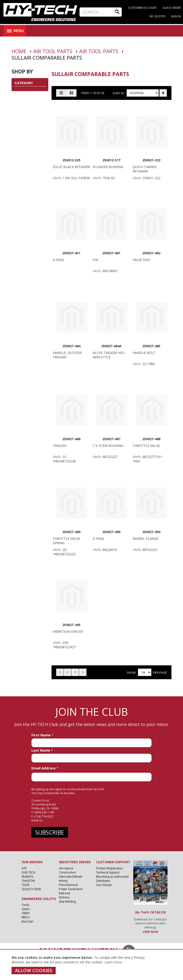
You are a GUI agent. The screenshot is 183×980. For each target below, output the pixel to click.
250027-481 (111, 253)
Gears (26, 909)
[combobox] (101, 12)
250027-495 (71, 625)
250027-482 (151, 253)
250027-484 (71, 346)
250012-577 (111, 160)
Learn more (113, 962)
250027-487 (111, 439)
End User (28, 921)
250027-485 (151, 346)
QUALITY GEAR (31, 889)
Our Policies (104, 885)
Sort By (118, 93)
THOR (26, 885)
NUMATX (27, 877)
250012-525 (71, 160)
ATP (24, 868)
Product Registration (110, 868)
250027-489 (71, 532)
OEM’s (26, 913)
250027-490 (111, 532)
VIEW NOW (150, 932)
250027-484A (111, 346)
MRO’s (26, 917)
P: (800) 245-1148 (43, 812)
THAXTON (28, 881)
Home (20, 51)
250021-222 (151, 160)
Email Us (37, 820)
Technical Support (108, 872)
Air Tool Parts (53, 51)
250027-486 (71, 439)
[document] (85, 965)
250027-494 (151, 532)
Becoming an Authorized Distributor (112, 879)
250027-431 (71, 253)
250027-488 (151, 439)
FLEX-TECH (29, 872)
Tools (25, 905)
